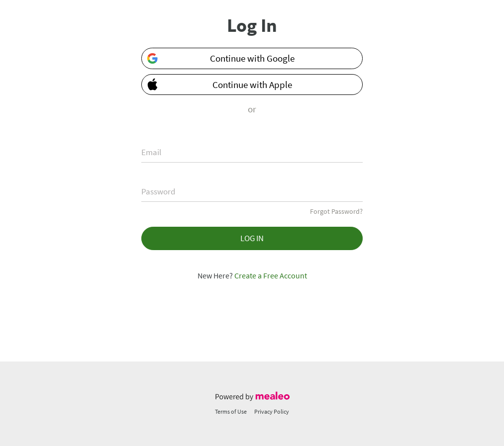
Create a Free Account (271, 275)
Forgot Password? (336, 211)
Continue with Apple (217, 84)
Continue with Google (220, 58)
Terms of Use (231, 411)
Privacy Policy (272, 411)
